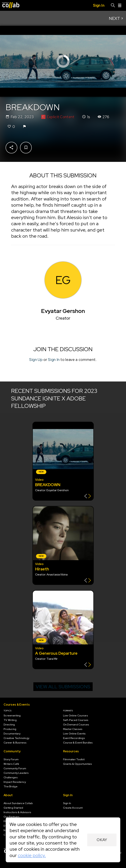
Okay (102, 840)
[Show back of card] (88, 497)
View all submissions (63, 687)
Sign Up (36, 360)
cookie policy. (32, 855)
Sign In (54, 360)
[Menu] (120, 5)
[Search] (113, 5)
